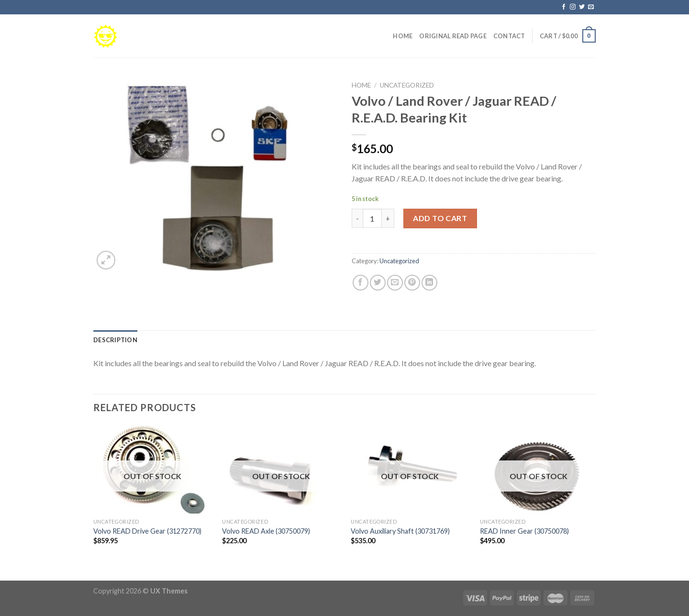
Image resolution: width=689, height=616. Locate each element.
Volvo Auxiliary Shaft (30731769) (400, 531)
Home (403, 36)
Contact (509, 36)
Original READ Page (453, 36)
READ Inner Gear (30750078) (524, 531)
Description (115, 340)
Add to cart (440, 218)
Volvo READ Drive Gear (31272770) (147, 531)
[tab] (115, 340)
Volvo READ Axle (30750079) (266, 531)
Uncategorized (407, 85)
